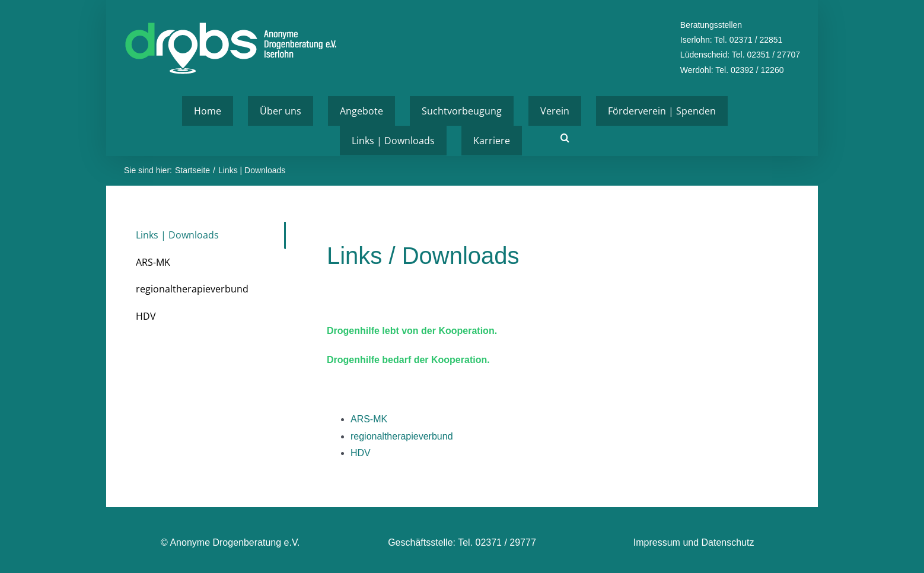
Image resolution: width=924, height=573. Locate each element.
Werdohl (696, 70)
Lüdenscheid (704, 55)
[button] (565, 138)
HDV (361, 453)
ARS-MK (369, 419)
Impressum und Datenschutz (694, 542)
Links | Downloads (177, 235)
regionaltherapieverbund (402, 436)
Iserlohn (695, 40)
